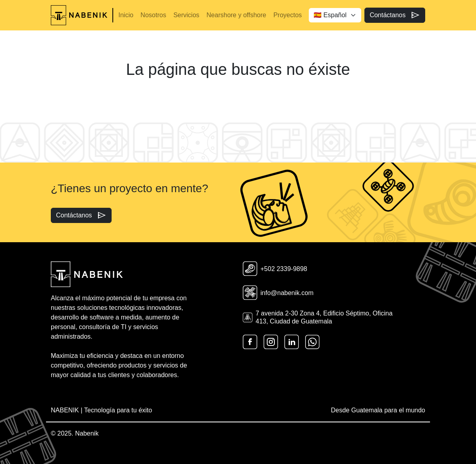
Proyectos (287, 15)
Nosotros (153, 15)
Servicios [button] (186, 15)
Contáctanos (395, 15)
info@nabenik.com (278, 293)
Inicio (126, 15)
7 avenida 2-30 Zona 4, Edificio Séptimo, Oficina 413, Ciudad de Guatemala (318, 317)
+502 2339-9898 (275, 269)
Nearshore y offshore (236, 15)
